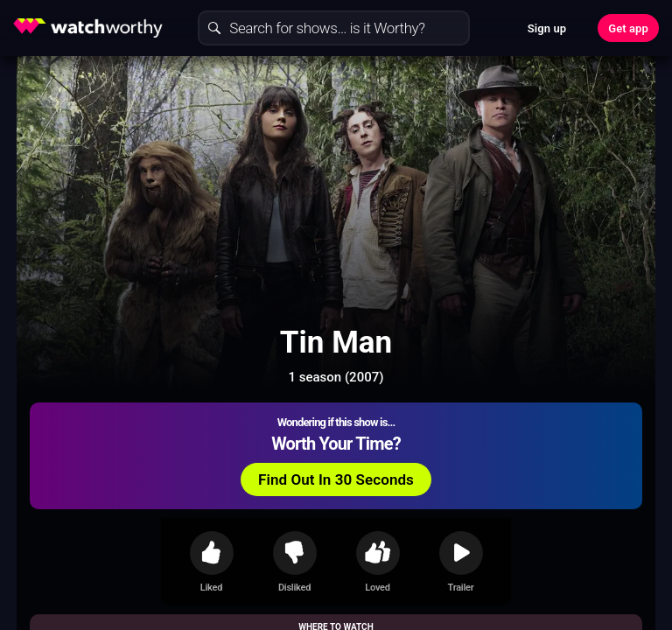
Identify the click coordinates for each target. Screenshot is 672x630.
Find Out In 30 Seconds (336, 479)
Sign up (547, 28)
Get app (628, 28)
